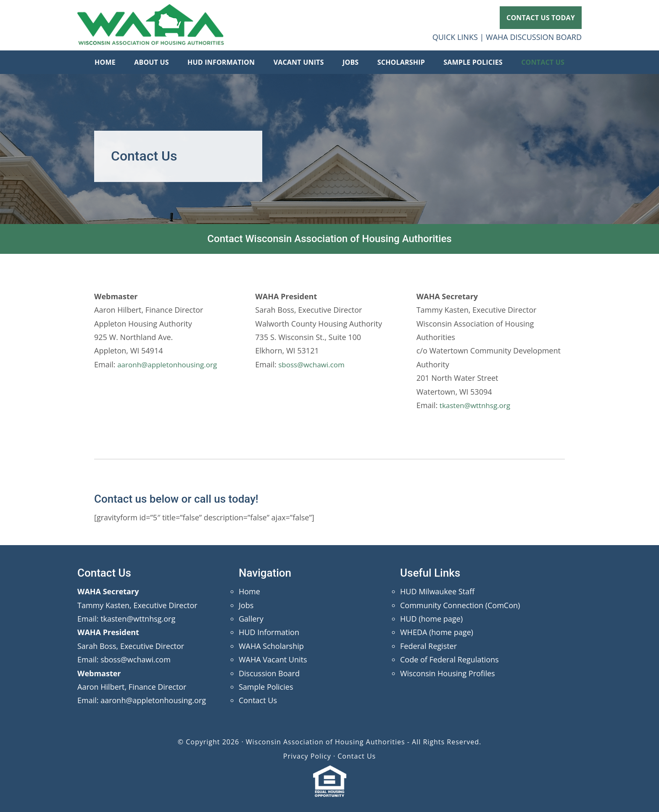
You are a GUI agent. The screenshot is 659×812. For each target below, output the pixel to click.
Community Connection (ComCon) (460, 605)
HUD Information (269, 632)
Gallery (251, 619)
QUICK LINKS (455, 37)
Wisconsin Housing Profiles (448, 673)
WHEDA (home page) (437, 632)
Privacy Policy (307, 756)
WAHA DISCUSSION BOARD (534, 37)
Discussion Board (269, 673)
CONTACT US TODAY (541, 18)
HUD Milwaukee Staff (437, 591)
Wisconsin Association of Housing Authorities (151, 25)
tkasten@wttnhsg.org (477, 405)
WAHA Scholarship (271, 646)
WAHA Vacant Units (273, 659)
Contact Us (258, 700)
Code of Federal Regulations (449, 659)
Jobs (246, 605)
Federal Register (428, 646)
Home (249, 591)
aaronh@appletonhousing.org (170, 364)
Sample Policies (266, 687)
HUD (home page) (431, 619)
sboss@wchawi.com (312, 364)
